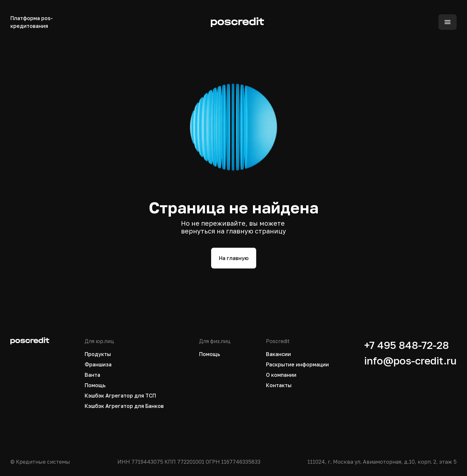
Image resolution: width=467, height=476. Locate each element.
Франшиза (98, 364)
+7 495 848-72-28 (407, 345)
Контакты (279, 385)
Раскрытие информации (297, 364)
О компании (281, 375)
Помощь (95, 385)
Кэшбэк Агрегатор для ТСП (120, 396)
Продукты (98, 354)
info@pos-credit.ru (410, 361)
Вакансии (278, 354)
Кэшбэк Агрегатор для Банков (124, 406)
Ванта (92, 375)
